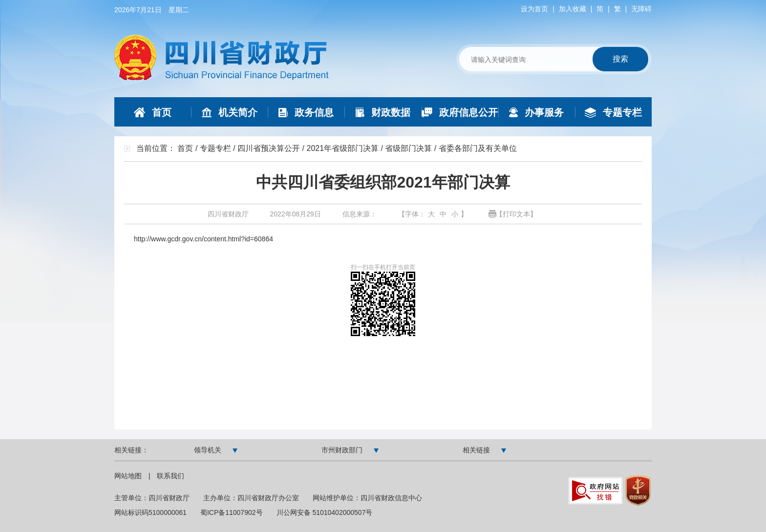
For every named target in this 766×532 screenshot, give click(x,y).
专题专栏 (215, 148)
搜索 (620, 59)
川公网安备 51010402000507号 (325, 512)
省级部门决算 (408, 148)
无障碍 (641, 9)
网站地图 (129, 476)
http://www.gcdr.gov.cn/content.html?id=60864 (203, 239)
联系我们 (170, 476)
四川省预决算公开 (269, 148)
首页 (185, 148)
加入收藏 (573, 9)
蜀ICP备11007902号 (232, 512)
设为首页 (534, 9)
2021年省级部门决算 (342, 148)
